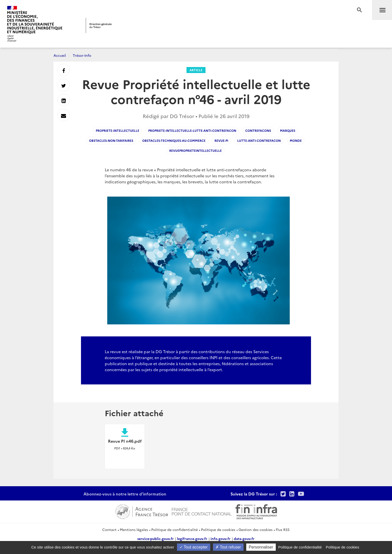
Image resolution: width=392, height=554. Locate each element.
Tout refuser (228, 547)
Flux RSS (283, 529)
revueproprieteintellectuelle (195, 150)
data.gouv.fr (244, 538)
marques (288, 130)
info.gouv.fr (220, 538)
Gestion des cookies (255, 529)
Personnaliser (261, 547)
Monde (296, 140)
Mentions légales (134, 529)
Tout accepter (194, 547)
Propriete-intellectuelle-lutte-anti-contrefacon (192, 130)
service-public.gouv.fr (155, 538)
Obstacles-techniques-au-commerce (174, 140)
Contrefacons (258, 130)
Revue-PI (221, 140)
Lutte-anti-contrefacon (259, 140)
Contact (109, 529)
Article (196, 70)
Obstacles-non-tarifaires (111, 140)
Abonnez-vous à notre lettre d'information (125, 494)
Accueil (60, 55)
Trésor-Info (82, 55)
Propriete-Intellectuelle (117, 130)
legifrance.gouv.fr (192, 538)
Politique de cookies (218, 529)
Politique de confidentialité (174, 529)
